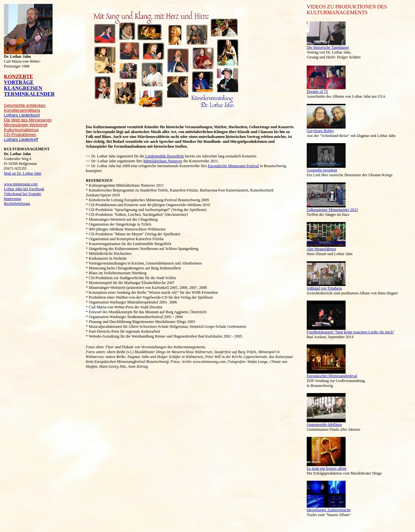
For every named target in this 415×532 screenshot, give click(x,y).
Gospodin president (322, 170)
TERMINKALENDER (29, 94)
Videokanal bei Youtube (23, 194)
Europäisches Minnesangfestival (332, 376)
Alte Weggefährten (321, 249)
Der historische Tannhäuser (328, 47)
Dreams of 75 (317, 92)
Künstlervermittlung (22, 110)
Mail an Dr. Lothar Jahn (23, 173)
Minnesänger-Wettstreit (26, 125)
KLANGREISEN (23, 88)
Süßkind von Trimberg (324, 288)
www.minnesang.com (21, 184)
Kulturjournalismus (21, 130)
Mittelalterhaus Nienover (163, 161)
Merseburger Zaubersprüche (329, 510)
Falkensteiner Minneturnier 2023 (332, 210)
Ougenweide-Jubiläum (324, 425)
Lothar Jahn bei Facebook (24, 189)
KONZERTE (18, 76)
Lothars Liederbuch (22, 115)
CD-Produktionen (20, 135)
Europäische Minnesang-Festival (233, 166)
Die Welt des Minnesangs (28, 120)
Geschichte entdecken (25, 105)
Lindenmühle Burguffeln (164, 156)
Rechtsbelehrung (17, 204)
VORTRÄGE (19, 82)
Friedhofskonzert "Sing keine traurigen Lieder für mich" (350, 332)
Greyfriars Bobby (320, 131)
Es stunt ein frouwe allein (327, 468)
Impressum (12, 199)
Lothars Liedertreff (21, 139)
